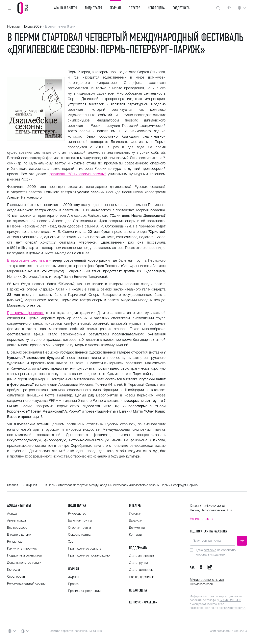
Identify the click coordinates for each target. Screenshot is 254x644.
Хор (71, 542)
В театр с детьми (19, 535)
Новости (14, 26)
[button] (10, 8)
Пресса (73, 584)
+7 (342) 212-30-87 (213, 506)
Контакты (135, 535)
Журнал (115, 8)
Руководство (77, 513)
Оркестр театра (79, 535)
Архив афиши (16, 520)
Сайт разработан (221, 631)
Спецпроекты (17, 576)
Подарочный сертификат (25, 555)
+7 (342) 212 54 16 (230, 600)
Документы (137, 528)
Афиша (12, 513)
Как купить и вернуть (22, 548)
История (135, 513)
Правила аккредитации (84, 591)
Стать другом (138, 563)
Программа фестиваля (26, 313)
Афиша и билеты (66, 8)
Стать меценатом (141, 556)
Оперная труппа (79, 528)
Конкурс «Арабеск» (143, 602)
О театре (134, 8)
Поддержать (181, 8)
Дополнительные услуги (24, 563)
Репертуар (15, 542)
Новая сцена (156, 8)
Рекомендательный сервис (26, 583)
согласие (210, 550)
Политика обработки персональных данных (75, 631)
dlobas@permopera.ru (232, 608)
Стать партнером (141, 570)
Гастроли (13, 570)
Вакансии (136, 520)
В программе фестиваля (27, 260)
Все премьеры (17, 528)
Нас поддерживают (142, 577)
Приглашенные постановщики (89, 555)
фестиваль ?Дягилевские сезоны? (78, 174)
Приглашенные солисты (85, 548)
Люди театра (94, 8)
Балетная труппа (80, 520)
